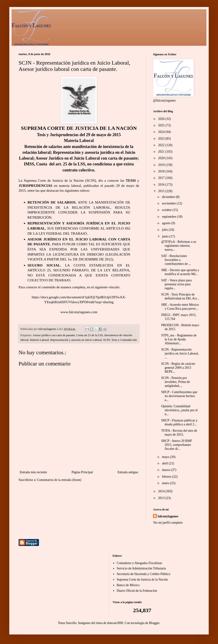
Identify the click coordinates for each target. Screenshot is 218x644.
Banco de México (128, 585)
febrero (167, 477)
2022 (162, 145)
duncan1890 (115, 623)
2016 (162, 185)
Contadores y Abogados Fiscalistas (139, 563)
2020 (162, 158)
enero (166, 483)
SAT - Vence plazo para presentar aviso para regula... (176, 284)
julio (165, 230)
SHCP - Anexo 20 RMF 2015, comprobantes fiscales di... (177, 445)
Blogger (154, 623)
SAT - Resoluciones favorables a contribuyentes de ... (176, 260)
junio (166, 236)
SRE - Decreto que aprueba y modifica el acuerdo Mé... (180, 272)
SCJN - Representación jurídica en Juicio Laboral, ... (180, 353)
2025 (162, 125)
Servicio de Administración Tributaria (141, 568)
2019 (162, 165)
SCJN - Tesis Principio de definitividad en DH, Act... (180, 296)
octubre (167, 210)
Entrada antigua (128, 472)
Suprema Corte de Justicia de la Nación (142, 580)
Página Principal (82, 472)
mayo (166, 457)
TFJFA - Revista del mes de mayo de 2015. (179, 433)
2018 (162, 171)
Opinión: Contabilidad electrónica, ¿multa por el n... (179, 410)
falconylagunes (168, 516)
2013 (162, 498)
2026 (162, 119)
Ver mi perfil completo (168, 523)
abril (165, 463)
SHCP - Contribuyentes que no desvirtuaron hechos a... (179, 396)
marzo (166, 470)
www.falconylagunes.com (79, 312)
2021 (162, 152)
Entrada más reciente (33, 472)
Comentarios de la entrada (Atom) (59, 480)
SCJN (107, 340)
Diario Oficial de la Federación (137, 591)
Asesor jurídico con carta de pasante (54, 335)
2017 (162, 178)
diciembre (169, 197)
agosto (167, 223)
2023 (162, 139)
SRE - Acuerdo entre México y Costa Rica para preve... (180, 307)
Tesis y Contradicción (124, 340)
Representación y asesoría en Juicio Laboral (76, 340)
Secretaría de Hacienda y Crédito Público (143, 574)
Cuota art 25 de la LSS (90, 335)
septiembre (169, 217)
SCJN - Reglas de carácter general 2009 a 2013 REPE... (178, 368)
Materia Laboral (39, 340)
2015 (162, 191)
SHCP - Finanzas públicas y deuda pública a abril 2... (179, 422)
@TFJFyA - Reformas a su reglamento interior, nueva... (179, 246)
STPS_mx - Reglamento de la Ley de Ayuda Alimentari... (179, 339)
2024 (162, 132)
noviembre (169, 203)
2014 (162, 491)
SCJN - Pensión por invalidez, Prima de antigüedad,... (175, 382)
